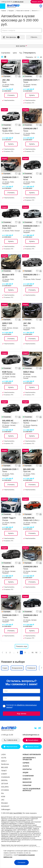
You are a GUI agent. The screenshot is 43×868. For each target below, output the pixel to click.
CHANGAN (5, 777)
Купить (32, 95)
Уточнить (11, 95)
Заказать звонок (37, 2)
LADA (3, 754)
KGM (3, 796)
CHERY (4, 774)
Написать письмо (33, 747)
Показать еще (21, 646)
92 (36, 652)
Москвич (5, 803)
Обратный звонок (12, 747)
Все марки (21, 46)
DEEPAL (4, 780)
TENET (4, 771)
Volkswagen (6, 809)
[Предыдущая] (3, 653)
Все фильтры (11, 37)
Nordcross (5, 764)
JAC (3, 800)
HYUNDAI (5, 790)
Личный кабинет (33, 740)
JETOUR (5, 784)
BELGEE (5, 767)
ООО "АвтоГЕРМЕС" (16, 813)
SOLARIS (5, 787)
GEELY (4, 761)
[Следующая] (40, 653)
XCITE (4, 758)
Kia (2, 793)
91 (33, 652)
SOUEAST (5, 806)
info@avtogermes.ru (31, 735)
